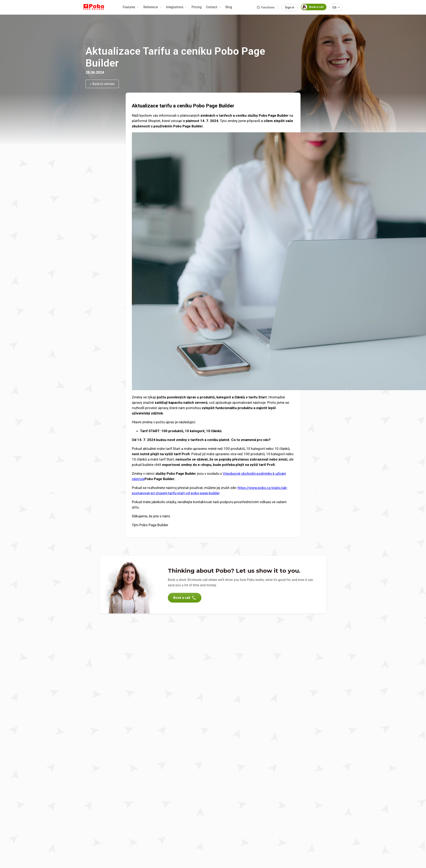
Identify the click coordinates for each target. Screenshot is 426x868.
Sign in (290, 7)
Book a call (312, 7)
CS (336, 7)
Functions (266, 7)
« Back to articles (102, 84)
